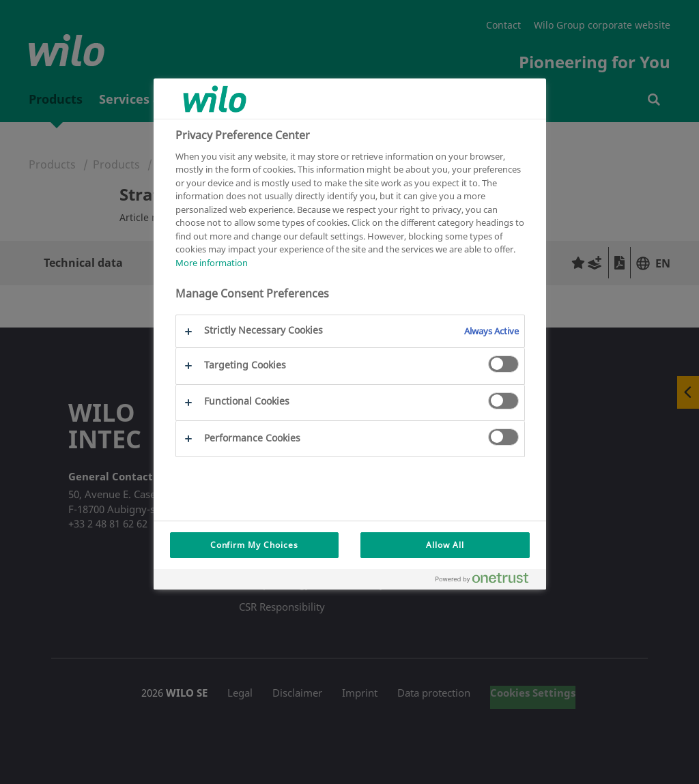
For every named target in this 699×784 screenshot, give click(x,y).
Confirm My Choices (254, 545)
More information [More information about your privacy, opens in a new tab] (212, 263)
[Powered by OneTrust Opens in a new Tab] (487, 581)
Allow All (445, 545)
